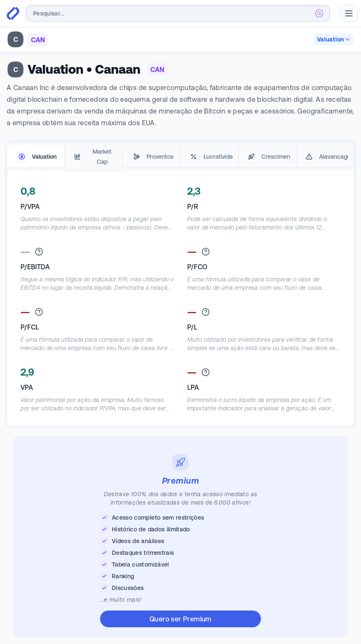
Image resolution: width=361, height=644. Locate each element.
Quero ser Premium (180, 619)
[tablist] (180, 157)
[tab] (36, 157)
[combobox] (178, 13)
